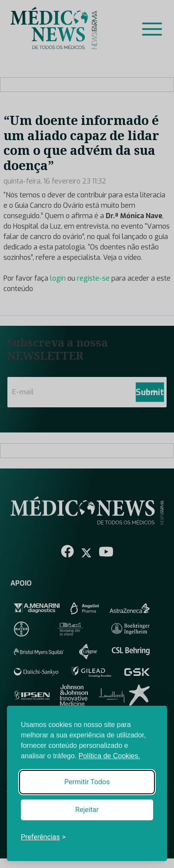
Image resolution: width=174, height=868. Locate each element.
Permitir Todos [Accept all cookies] (87, 782)
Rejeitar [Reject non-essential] (87, 810)
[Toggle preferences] (43, 837)
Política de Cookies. (109, 756)
